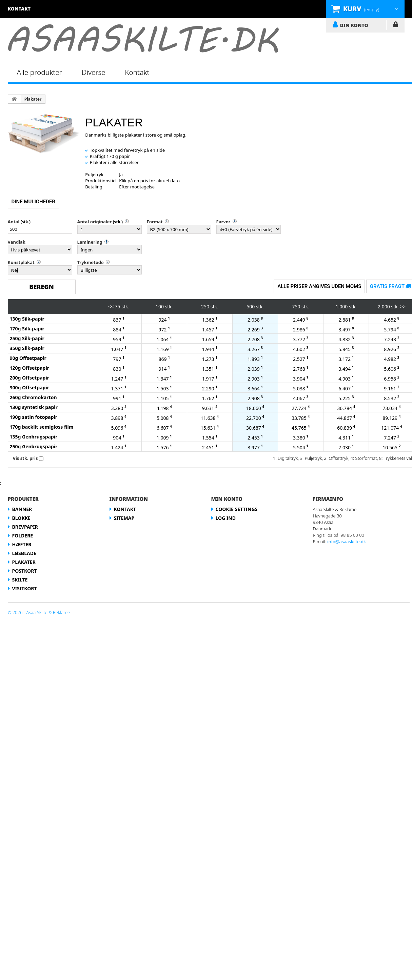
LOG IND (396, 26)
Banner (22, 509)
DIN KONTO (354, 25)
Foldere (23, 536)
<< (111, 307)
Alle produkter (40, 72)
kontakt (19, 9)
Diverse (94, 72)
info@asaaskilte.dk (347, 542)
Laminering (90, 242)
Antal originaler (95, 222)
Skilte (20, 580)
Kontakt (137, 72)
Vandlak (17, 242)
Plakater (33, 99)
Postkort (25, 571)
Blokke (21, 518)
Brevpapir (25, 527)
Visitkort (25, 588)
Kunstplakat (21, 262)
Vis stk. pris (25, 458)
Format (155, 222)
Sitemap (124, 518)
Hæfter (22, 544)
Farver (223, 222)
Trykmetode (91, 262)
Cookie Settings (237, 509)
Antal (14, 222)
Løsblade (24, 553)
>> (403, 307)
